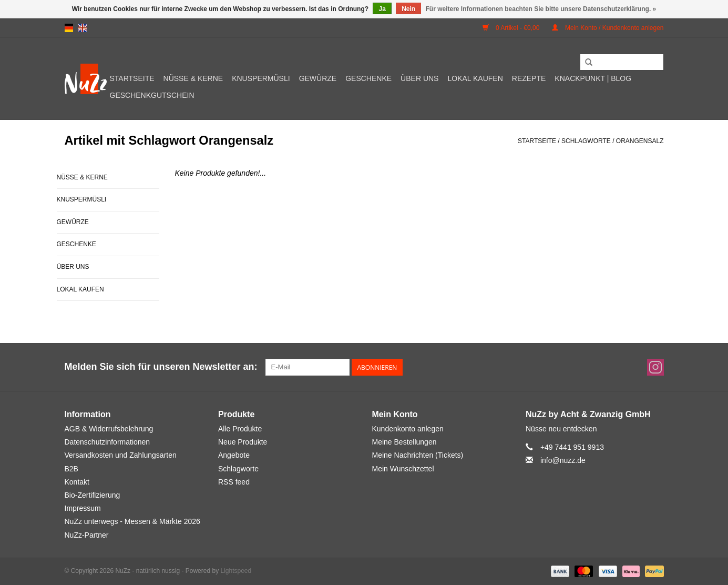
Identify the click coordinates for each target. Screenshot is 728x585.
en (83, 28)
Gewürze (318, 78)
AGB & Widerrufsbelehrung (109, 429)
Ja (382, 9)
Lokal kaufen (475, 78)
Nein (408, 9)
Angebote (234, 455)
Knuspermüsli (261, 78)
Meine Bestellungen (404, 442)
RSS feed (234, 482)
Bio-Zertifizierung (93, 495)
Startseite (132, 78)
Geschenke (368, 78)
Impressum (83, 508)
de (69, 28)
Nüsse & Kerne (193, 78)
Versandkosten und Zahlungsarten (121, 455)
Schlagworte (586, 141)
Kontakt (77, 482)
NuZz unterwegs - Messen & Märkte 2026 (132, 521)
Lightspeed (236, 571)
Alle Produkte (240, 429)
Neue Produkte (243, 442)
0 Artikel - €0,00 (512, 28)
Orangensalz (640, 141)
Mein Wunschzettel (403, 469)
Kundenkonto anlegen (408, 429)
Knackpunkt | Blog (593, 78)
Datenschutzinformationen (107, 442)
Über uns (419, 78)
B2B (71, 469)
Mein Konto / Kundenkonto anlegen (608, 28)
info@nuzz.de (563, 460)
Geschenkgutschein (152, 95)
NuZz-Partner (87, 535)
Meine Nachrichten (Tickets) (418, 455)
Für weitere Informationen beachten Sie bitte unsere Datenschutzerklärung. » (541, 9)
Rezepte (529, 78)
